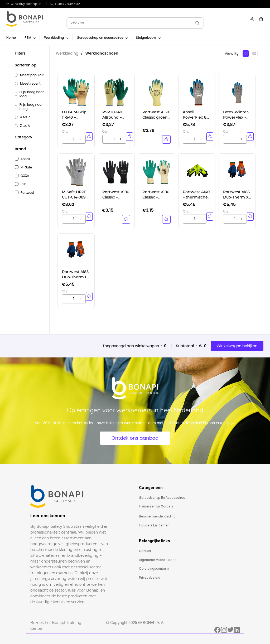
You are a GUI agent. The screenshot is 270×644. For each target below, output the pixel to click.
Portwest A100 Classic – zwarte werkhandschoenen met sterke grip (116, 195)
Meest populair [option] (32, 75)
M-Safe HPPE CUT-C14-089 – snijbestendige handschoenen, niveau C (75, 195)
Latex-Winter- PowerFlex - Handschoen (236, 115)
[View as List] (254, 54)
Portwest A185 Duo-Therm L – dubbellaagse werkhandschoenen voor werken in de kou (76, 275)
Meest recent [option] (30, 84)
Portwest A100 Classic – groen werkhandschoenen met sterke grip (156, 195)
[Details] (166, 139)
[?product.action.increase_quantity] (67, 139)
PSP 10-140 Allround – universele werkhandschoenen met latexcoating (115, 115)
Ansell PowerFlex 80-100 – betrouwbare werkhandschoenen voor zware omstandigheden (196, 115)
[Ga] (196, 23)
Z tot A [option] (25, 126)
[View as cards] (246, 54)
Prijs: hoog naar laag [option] (32, 94)
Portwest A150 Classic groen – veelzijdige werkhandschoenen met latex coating (156, 115)
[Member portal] (252, 19)
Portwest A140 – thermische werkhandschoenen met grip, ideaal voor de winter (196, 195)
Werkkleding (67, 53)
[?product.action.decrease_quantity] (80, 139)
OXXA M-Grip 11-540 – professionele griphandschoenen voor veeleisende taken (75, 115)
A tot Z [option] (25, 117)
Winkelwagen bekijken (237, 346)
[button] (30, 95)
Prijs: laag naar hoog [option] (31, 107)
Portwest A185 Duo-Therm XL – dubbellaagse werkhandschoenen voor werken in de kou (237, 195)
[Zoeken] (129, 23)
